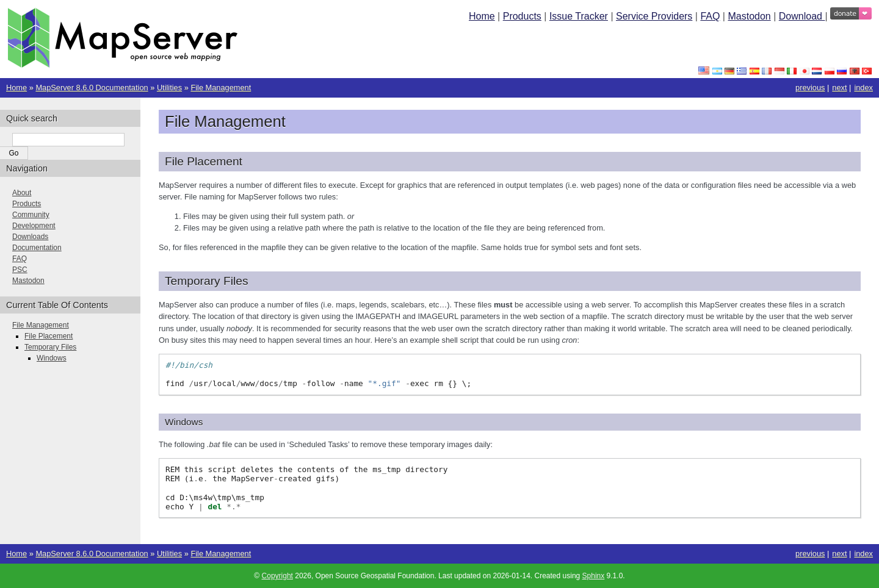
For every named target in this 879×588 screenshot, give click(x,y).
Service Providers (654, 16)
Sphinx (594, 576)
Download (802, 16)
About (22, 193)
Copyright (277, 576)
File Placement (49, 336)
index (863, 88)
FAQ (710, 16)
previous (810, 88)
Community (31, 215)
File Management (221, 88)
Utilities (169, 88)
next (839, 88)
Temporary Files (50, 347)
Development (34, 226)
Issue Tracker (579, 16)
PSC (20, 270)
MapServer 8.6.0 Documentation (92, 88)
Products (522, 16)
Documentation (37, 248)
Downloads (30, 237)
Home (482, 16)
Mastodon (749, 16)
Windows (52, 358)
